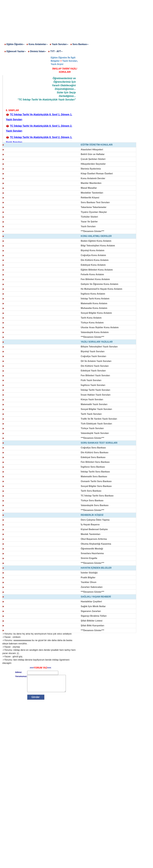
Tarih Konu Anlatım (91, 318)
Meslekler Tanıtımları (92, 193)
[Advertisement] (76, 20)
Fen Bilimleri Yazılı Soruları (95, 375)
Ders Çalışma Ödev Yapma (95, 520)
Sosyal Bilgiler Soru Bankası (96, 486)
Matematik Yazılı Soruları (94, 404)
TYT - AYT (56, 51)
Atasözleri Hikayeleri (92, 150)
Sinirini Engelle (89, 558)
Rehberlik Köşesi (90, 198)
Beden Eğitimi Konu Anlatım (96, 241)
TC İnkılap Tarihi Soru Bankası (97, 496)
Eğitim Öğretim (15, 44)
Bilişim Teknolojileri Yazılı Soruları (99, 347)
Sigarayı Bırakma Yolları (94, 616)
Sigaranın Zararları (91, 611)
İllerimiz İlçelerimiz (91, 169)
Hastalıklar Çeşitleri (91, 602)
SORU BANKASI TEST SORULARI (99, 443)
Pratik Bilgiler (88, 578)
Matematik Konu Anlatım (94, 303)
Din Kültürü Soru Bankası (95, 452)
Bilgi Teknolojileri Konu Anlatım (98, 246)
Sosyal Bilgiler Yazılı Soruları (96, 409)
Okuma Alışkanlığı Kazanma (96, 544)
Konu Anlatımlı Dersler (93, 178)
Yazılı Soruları (60, 44)
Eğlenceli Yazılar (16, 51)
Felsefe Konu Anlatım (92, 274)
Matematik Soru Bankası (94, 476)
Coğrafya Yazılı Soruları (93, 356)
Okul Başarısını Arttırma (94, 539)
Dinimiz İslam (38, 51)
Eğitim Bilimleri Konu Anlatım (97, 270)
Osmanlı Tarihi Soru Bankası (96, 481)
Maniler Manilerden (91, 183)
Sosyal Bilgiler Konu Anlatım (96, 313)
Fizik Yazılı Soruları (91, 380)
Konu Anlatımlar (38, 44)
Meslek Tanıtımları (91, 534)
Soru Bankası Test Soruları (95, 202)
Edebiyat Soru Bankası (93, 457)
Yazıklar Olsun (89, 582)
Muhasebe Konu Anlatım (94, 308)
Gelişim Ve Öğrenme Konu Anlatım (100, 284)
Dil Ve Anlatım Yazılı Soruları (96, 361)
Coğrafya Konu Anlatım (93, 255)
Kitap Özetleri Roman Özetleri (97, 174)
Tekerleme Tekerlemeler (94, 207)
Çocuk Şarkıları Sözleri (93, 159)
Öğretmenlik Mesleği (92, 549)
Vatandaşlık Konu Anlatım (95, 332)
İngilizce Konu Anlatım (93, 294)
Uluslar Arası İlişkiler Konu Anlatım (100, 327)
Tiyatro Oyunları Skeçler (94, 212)
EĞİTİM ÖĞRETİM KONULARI (97, 145)
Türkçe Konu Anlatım (92, 323)
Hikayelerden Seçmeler (93, 164)
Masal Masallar (89, 188)
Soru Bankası (80, 44)
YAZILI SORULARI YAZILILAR (97, 342)
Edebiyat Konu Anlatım (93, 265)
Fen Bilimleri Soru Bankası (95, 462)
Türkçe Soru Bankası (92, 500)
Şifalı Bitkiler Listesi (92, 621)
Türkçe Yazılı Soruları (92, 428)
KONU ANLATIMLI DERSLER (96, 236)
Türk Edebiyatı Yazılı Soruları (96, 424)
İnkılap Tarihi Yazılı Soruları (96, 390)
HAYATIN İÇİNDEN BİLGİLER (96, 568)
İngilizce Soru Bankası (93, 467)
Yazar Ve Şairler (89, 222)
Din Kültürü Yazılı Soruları (95, 366)
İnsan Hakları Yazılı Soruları (96, 395)
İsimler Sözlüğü (89, 573)
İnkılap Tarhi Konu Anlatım (95, 299)
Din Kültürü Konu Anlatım (95, 260)
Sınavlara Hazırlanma (92, 553)
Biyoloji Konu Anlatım (93, 250)
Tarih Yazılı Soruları (91, 414)
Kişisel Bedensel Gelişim (94, 529)
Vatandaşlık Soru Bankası (95, 505)
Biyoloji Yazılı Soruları (93, 351)
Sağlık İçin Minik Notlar (93, 606)
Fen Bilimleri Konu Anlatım (95, 279)
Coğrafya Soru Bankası (93, 448)
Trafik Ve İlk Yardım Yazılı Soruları (99, 419)
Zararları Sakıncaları (92, 587)
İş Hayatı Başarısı (90, 525)
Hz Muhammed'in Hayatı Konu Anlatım (102, 289)
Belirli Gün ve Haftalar (93, 154)
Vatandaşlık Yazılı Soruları (95, 433)
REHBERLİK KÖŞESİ (92, 515)
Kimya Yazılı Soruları (92, 399)
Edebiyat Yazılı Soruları (93, 371)
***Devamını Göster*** (93, 231)
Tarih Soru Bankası (91, 491)
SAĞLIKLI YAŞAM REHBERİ (96, 597)
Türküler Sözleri (89, 217)
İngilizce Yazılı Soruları (93, 385)
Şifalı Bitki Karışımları (93, 626)
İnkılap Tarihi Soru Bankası (95, 472)
